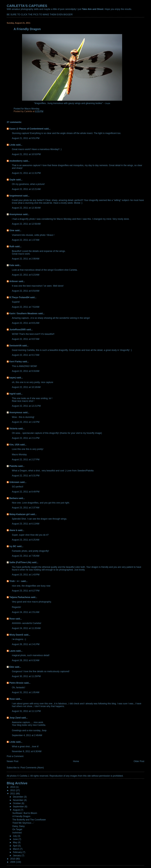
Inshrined (17, 833)
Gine (12, 230)
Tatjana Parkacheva (20, 597)
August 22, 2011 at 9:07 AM (26, 339)
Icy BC (13, 546)
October (17, 803)
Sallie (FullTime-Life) (20, 562)
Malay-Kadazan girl (19, 514)
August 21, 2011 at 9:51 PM (26, 138)
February (18, 852)
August (17, 810)
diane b (13, 530)
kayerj (12, 378)
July (15, 836)
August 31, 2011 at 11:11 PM (26, 711)
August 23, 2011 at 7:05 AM (26, 556)
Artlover (14, 281)
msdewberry (16, 161)
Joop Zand (15, 718)
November (18, 800)
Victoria (13, 429)
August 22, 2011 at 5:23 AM (26, 275)
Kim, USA (14, 445)
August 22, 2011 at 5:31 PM (26, 476)
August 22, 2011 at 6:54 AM (26, 291)
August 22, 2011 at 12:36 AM (26, 208)
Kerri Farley (16, 362)
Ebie (12, 667)
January (17, 856)
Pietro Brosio (16, 683)
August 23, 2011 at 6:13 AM (26, 524)
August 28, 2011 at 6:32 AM (26, 660)
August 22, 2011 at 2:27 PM (26, 460)
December (18, 797)
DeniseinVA (15, 346)
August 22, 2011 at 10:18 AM (26, 387)
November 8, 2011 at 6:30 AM (27, 751)
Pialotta (13, 466)
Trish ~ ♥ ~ (15, 581)
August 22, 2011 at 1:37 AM (26, 240)
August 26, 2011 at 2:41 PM (26, 644)
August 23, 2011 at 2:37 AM (26, 508)
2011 (13, 794)
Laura (12, 651)
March (16, 849)
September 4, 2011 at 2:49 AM (27, 735)
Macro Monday (32, 109)
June (16, 839)
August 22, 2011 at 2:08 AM (26, 259)
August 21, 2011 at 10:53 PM (26, 154)
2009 (13, 862)
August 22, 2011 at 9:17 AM (26, 355)
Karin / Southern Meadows (23, 313)
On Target (17, 829)
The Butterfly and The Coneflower (29, 820)
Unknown (14, 482)
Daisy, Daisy (19, 826)
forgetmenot (16, 196)
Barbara (14, 498)
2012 (13, 790)
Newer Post (12, 761)
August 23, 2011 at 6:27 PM (26, 591)
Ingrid (12, 394)
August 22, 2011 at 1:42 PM (26, 422)
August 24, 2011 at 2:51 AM (26, 612)
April (15, 846)
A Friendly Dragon (21, 816)
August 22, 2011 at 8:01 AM (26, 323)
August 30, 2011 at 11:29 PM (26, 676)
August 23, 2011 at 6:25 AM (26, 540)
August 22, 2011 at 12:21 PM (26, 406)
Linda (12, 145)
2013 (13, 787)
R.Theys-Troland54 (19, 297)
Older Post (139, 761)
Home (76, 761)
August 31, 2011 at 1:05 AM (26, 692)
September (19, 807)
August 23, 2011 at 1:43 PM (26, 575)
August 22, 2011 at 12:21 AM (26, 189)
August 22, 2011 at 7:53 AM (26, 307)
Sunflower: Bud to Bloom (25, 813)
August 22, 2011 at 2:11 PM (26, 438)
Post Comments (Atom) (32, 768)
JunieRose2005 (17, 330)
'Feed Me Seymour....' (23, 823)
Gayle (12, 180)
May (15, 842)
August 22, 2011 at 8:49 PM (26, 492)
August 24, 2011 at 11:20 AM (26, 628)
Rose (12, 619)
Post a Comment (15, 756)
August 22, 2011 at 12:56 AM (26, 224)
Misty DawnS (16, 635)
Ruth (12, 246)
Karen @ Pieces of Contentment (26, 129)
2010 (13, 859)
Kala (12, 265)
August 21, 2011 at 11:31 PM (26, 173)
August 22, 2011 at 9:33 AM (26, 371)
